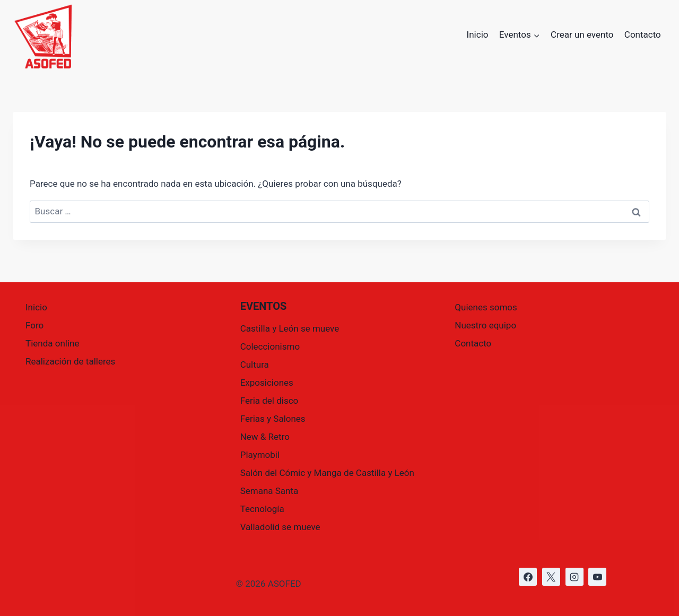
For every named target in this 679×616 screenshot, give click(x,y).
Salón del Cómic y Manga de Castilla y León (327, 473)
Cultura (255, 365)
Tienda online (53, 343)
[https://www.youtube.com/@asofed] (597, 577)
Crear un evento (582, 34)
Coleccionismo (270, 346)
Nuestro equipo (485, 325)
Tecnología (262, 509)
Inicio (478, 34)
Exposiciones (267, 383)
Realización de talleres (70, 361)
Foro (34, 325)
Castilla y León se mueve (290, 328)
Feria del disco (269, 401)
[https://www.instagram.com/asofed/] (574, 577)
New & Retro (265, 437)
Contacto (643, 34)
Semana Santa (269, 491)
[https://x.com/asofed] (551, 577)
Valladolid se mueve (280, 527)
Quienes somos (486, 307)
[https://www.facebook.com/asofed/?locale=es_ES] (528, 577)
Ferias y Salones (273, 419)
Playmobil (260, 455)
